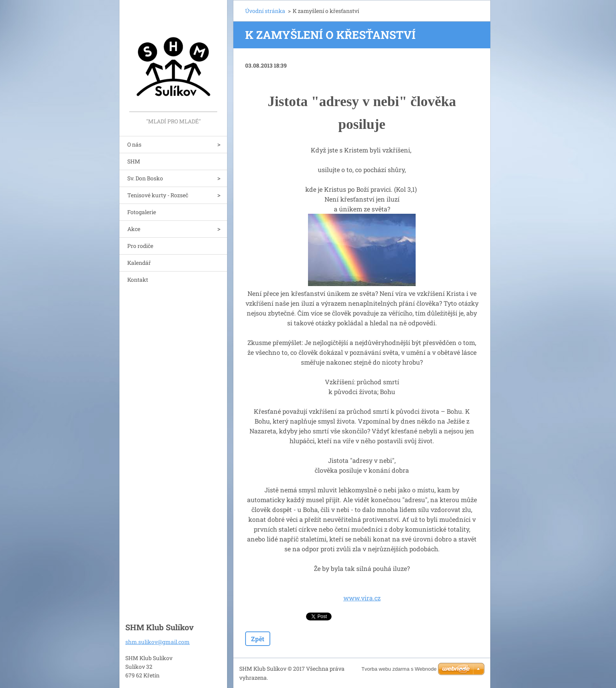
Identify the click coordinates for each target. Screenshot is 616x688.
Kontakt (138, 280)
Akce (134, 229)
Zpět (258, 639)
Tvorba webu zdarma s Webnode (399, 669)
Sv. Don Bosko (145, 178)
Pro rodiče (140, 246)
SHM (134, 161)
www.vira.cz (362, 598)
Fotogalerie (142, 212)
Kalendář (139, 263)
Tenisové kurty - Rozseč (158, 195)
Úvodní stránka (265, 11)
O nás (134, 144)
